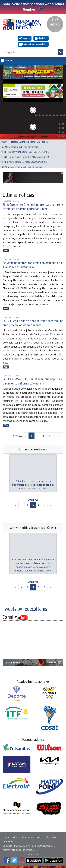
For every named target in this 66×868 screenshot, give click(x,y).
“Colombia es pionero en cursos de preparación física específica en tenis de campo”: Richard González (33, 484)
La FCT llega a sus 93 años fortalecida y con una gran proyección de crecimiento (33, 322)
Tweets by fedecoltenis (25, 608)
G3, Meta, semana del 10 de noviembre (20, 146)
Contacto (8, 845)
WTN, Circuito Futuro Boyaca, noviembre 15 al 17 (25, 161)
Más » (6, 250)
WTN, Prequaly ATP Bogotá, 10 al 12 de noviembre (25, 151)
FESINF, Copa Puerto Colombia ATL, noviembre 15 (25, 156)
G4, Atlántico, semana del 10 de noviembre (22, 166)
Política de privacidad (25, 845)
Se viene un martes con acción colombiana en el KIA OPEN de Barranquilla (33, 264)
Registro (41, 38)
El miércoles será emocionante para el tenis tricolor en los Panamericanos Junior (33, 206)
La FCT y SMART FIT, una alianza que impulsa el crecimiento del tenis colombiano (33, 380)
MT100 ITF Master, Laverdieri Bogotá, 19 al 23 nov (25, 141)
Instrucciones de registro (33, 44)
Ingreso (25, 38)
